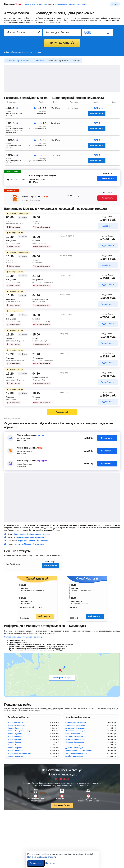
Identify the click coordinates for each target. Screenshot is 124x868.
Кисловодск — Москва (31, 52)
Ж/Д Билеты (41, 4)
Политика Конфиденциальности (42, 857)
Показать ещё (62, 412)
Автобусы (52, 4)
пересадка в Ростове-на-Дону (18, 213)
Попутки (71, 4)
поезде (45, 196)
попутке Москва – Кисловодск (30, 544)
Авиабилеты (30, 4)
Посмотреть (107, 179)
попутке (41, 435)
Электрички (81, 4)
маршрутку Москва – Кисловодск (31, 537)
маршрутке (42, 461)
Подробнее (106, 226)
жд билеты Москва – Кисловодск (33, 541)
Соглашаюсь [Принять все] (36, 863)
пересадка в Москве (15, 233)
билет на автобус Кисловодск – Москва (32, 534)
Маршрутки (62, 4)
